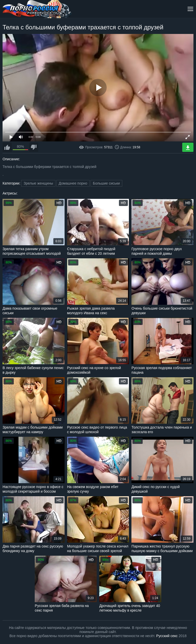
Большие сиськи (106, 183)
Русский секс (167, 636)
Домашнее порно (73, 183)
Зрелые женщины (38, 183)
